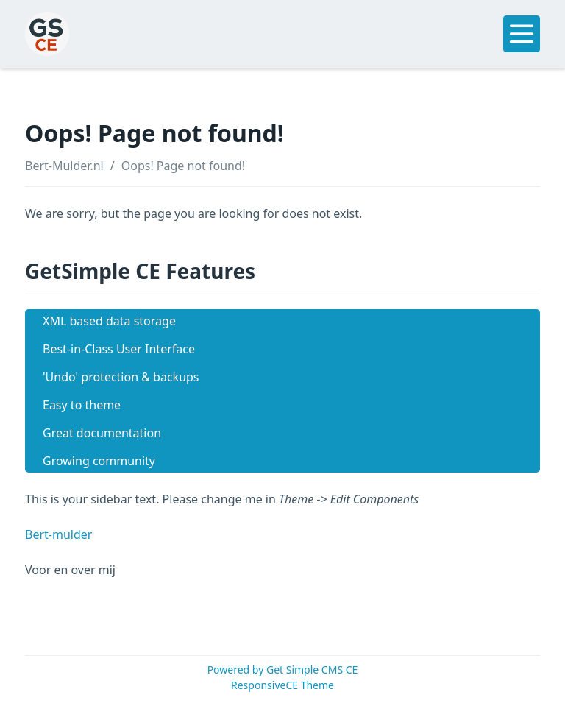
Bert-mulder (58, 534)
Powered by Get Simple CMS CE (283, 669)
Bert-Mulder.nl (64, 166)
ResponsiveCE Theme (282, 685)
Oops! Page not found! (183, 166)
